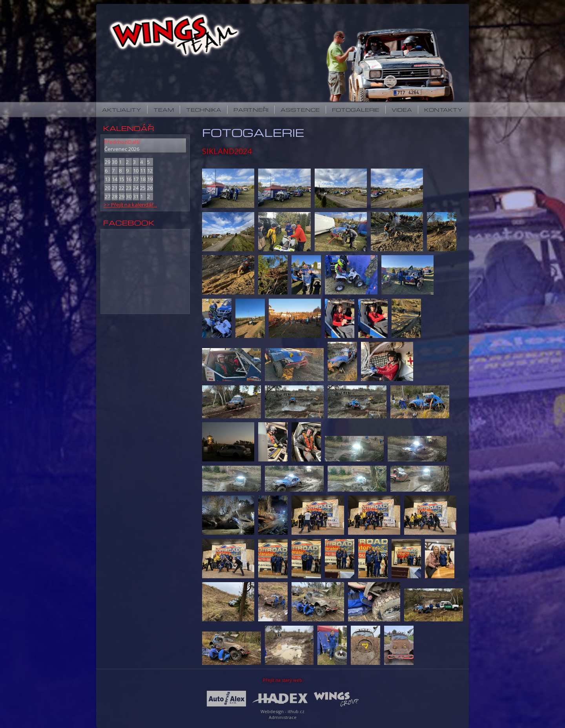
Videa (402, 110)
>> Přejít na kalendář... (130, 205)
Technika (204, 110)
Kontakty (443, 110)
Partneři (251, 110)
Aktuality (122, 110)
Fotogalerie (356, 110)
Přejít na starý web (282, 680)
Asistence (300, 110)
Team (164, 110)
